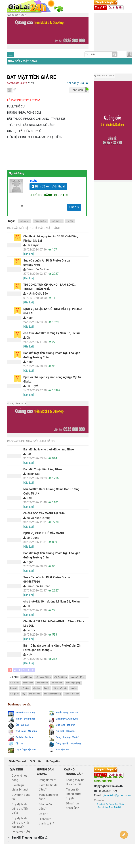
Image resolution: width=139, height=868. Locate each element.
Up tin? (43, 814)
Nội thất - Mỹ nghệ (65, 731)
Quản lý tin (116, 7)
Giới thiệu (36, 761)
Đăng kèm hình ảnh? (48, 797)
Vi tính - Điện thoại (25, 719)
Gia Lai (101, 807)
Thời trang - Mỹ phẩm (27, 731)
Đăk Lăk (118, 807)
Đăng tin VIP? (47, 780)
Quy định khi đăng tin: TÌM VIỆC (20, 809)
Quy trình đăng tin (21, 797)
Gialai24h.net (18, 761)
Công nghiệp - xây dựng (68, 743)
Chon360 (101, 804)
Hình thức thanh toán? (46, 821)
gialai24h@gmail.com (117, 795)
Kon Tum (109, 807)
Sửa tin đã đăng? (45, 807)
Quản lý (74, 207)
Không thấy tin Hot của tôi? (75, 782)
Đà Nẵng (110, 804)
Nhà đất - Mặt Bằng (23, 61)
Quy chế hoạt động (20, 778)
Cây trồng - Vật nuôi (26, 750)
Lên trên (133, 835)
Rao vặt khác (63, 750)
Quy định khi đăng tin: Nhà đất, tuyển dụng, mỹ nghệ (21, 825)
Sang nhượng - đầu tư (67, 737)
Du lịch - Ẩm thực (24, 737)
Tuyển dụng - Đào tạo (67, 713)
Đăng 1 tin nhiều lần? (72, 806)
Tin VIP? (100, 7)
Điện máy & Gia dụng (67, 719)
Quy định (16, 769)
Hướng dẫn (53, 761)
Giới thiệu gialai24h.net (20, 787)
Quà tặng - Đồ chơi (66, 725)
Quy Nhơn (119, 804)
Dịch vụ (19, 743)
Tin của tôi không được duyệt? (74, 794)
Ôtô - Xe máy (22, 725)
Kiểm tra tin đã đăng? (48, 787)
